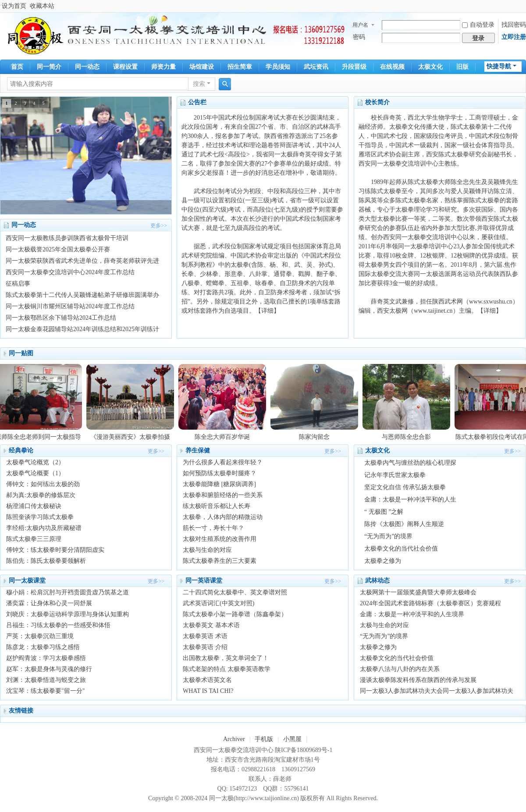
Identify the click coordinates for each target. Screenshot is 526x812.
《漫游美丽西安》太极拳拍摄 (133, 437)
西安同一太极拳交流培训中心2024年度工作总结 (70, 272)
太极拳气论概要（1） (35, 473)
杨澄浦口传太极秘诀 (34, 506)
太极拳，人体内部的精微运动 (223, 517)
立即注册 (514, 37)
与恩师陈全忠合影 (409, 437)
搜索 (199, 84)
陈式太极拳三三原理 (34, 539)
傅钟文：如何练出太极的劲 (43, 484)
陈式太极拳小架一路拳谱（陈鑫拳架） (235, 614)
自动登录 (478, 25)
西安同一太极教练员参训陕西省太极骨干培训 (67, 238)
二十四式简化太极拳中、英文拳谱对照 (235, 592)
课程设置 (125, 67)
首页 (17, 67)
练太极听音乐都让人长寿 (217, 506)
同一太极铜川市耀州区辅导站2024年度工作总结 (70, 306)
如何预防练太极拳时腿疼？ (220, 473)
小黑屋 (292, 739)
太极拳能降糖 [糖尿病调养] (219, 484)
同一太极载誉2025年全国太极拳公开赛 (58, 249)
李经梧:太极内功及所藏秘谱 (44, 528)
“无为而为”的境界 (388, 536)
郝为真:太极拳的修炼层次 (41, 495)
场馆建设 (202, 67)
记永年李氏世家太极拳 (395, 475)
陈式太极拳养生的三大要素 (220, 561)
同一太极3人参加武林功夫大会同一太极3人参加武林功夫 (437, 691)
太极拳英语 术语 (205, 636)
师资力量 (163, 67)
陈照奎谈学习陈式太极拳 (40, 517)
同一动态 (87, 67)
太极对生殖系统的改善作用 (220, 539)
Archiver (234, 739)
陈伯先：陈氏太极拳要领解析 (46, 561)
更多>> (159, 226)
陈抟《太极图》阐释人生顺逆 (404, 524)
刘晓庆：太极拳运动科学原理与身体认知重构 (68, 614)
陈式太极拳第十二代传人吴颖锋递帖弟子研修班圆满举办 (82, 295)
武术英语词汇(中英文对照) (219, 603)
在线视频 (392, 67)
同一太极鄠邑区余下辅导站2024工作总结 (61, 318)
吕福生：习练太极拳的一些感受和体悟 (58, 625)
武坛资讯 (316, 67)
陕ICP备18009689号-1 (304, 750)
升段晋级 (354, 67)
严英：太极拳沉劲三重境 (40, 636)
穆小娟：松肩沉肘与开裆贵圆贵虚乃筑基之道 (68, 592)
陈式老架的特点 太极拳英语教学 (227, 669)
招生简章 (240, 67)
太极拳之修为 (383, 561)
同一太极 (221, 798)
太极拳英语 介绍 (205, 647)
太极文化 (430, 67)
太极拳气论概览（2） (35, 462)
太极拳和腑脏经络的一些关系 (223, 495)
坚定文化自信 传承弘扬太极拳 (405, 487)
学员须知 (278, 67)
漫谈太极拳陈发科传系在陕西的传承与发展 (418, 680)
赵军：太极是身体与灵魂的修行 (49, 669)
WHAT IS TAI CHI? (208, 691)
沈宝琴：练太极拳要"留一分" (45, 691)
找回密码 (514, 25)
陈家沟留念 (317, 437)
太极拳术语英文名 (207, 680)
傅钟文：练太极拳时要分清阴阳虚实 (55, 550)
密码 (359, 37)
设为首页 (14, 6)
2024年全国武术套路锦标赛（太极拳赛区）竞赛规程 (430, 603)
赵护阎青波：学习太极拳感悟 (46, 658)
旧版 (462, 67)
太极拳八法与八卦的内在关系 (400, 669)
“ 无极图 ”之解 (384, 512)
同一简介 (49, 67)
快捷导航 (499, 66)
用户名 (360, 25)
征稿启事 (18, 284)
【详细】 (267, 311)
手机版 (264, 739)
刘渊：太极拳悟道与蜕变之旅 (46, 680)
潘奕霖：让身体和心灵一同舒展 (49, 603)
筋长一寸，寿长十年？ (213, 528)
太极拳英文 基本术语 (211, 625)
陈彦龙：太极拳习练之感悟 (43, 647)
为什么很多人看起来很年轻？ (223, 462)
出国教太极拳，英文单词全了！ (226, 658)
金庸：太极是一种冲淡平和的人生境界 (412, 614)
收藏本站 (42, 6)
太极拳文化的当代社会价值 (401, 549)
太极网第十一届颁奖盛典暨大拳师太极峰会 (418, 592)
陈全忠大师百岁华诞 (225, 437)
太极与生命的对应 (207, 550)
